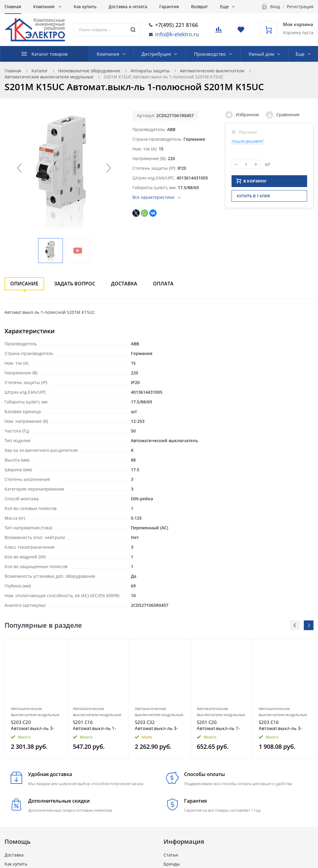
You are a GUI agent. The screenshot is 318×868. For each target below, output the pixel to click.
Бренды (172, 864)
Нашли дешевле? (248, 141)
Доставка (124, 284)
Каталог (40, 71)
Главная (13, 7)
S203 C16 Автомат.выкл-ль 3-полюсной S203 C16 (281, 725)
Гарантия (169, 7)
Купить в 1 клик (253, 198)
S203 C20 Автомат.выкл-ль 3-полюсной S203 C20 (33, 725)
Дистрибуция (156, 54)
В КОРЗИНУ (251, 183)
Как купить (85, 7)
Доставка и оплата (128, 7)
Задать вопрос (75, 284)
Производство (210, 54)
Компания (44, 7)
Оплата (163, 284)
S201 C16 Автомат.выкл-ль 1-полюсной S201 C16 (95, 725)
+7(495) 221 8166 (177, 25)
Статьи (171, 855)
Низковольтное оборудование (89, 71)
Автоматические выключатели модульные (49, 77)
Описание (24, 284)
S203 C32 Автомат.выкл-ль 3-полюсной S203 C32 (157, 725)
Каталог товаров (50, 54)
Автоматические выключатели (212, 71)
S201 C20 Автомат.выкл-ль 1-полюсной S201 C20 (219, 725)
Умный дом (261, 54)
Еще (224, 7)
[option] (36, 699)
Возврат (200, 7)
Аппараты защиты (150, 71)
